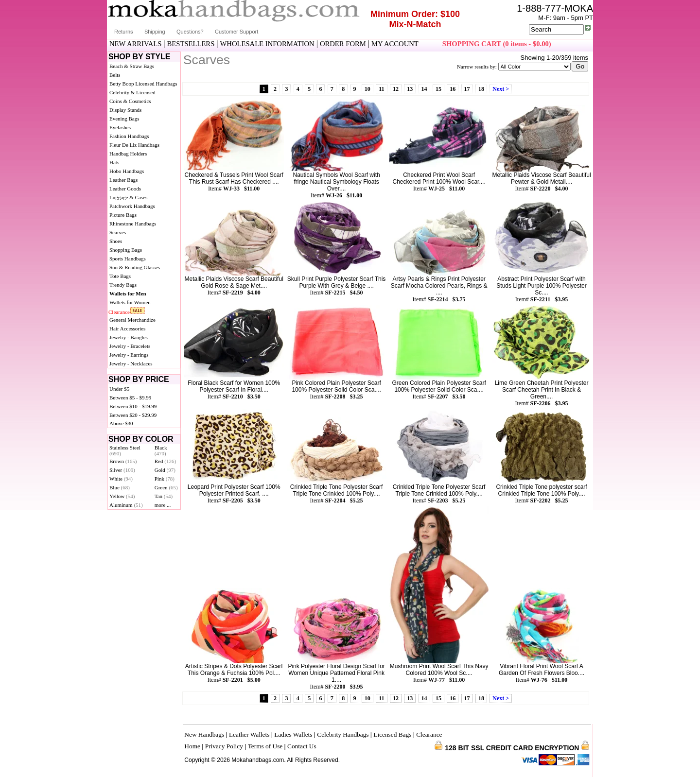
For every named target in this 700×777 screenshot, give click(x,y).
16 (453, 89)
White (121, 479)
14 (424, 89)
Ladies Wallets (293, 734)
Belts (115, 75)
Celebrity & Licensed (132, 92)
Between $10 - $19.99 (133, 406)
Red (165, 461)
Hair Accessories (127, 328)
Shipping (155, 32)
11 (381, 89)
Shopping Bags (126, 250)
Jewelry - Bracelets (130, 346)
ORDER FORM (343, 44)
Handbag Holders (128, 154)
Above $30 (121, 423)
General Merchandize (132, 320)
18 (481, 89)
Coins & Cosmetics (130, 101)
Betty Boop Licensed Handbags (143, 84)
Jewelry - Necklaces (131, 363)
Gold (165, 470)
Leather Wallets (249, 734)
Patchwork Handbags (132, 206)
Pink (165, 479)
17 (467, 89)
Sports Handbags (128, 259)
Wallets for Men (128, 294)
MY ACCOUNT (395, 44)
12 (396, 89)
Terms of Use (265, 746)
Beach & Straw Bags (132, 66)
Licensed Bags (392, 734)
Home (192, 746)
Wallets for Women (130, 302)
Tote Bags (120, 276)
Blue (120, 487)
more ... (163, 505)
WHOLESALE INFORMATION (267, 44)
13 (410, 89)
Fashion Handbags (129, 136)
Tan (164, 496)
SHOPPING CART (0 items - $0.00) (497, 44)
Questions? (190, 32)
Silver (122, 470)
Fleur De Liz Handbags (134, 145)
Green (166, 487)
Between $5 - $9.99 (130, 397)
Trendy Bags (123, 285)
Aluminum (126, 505)
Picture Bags (123, 215)
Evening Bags (124, 119)
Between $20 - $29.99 (133, 415)
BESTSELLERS (191, 44)
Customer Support (236, 32)
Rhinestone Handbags (133, 224)
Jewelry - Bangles (129, 337)
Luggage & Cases (128, 197)
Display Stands (125, 110)
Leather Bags (123, 180)
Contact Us (302, 746)
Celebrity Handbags (343, 734)
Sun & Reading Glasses (135, 267)
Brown (123, 461)
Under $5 (119, 389)
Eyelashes (120, 127)
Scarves (118, 232)
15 (438, 89)
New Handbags (204, 734)
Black (161, 450)
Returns (124, 32)
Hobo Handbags (127, 171)
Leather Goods (125, 189)
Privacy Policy (224, 746)
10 (367, 89)
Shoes (116, 241)
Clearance (119, 312)
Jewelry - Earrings (129, 355)
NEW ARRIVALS (135, 44)
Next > (501, 89)
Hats (114, 162)
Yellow (122, 496)
